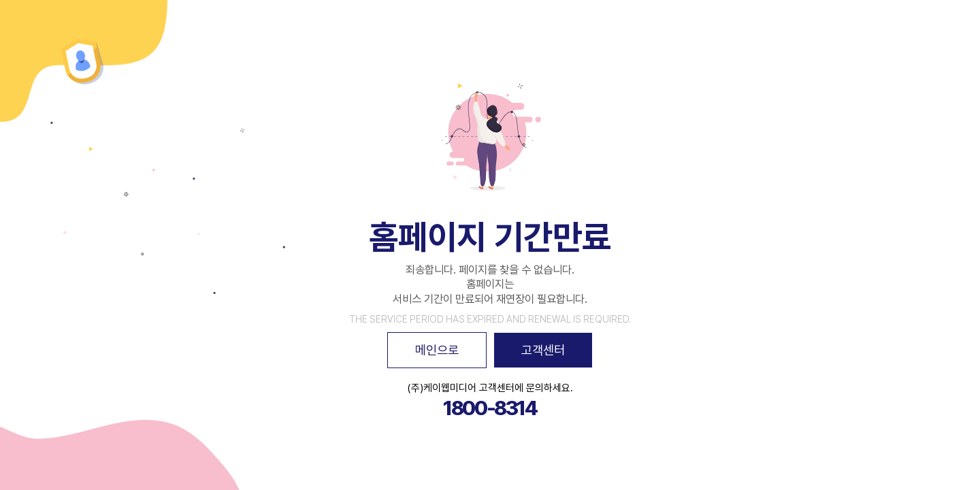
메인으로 (437, 350)
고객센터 (543, 350)
